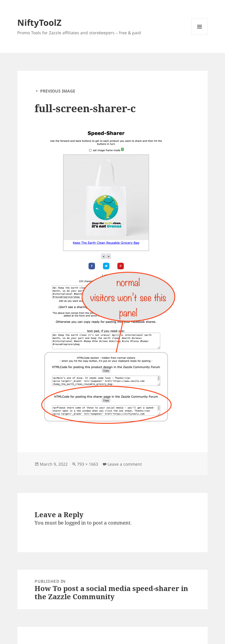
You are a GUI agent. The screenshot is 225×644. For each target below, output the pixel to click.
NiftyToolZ (39, 22)
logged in (75, 523)
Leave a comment (125, 464)
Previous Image (58, 91)
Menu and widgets (200, 35)
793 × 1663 (88, 464)
